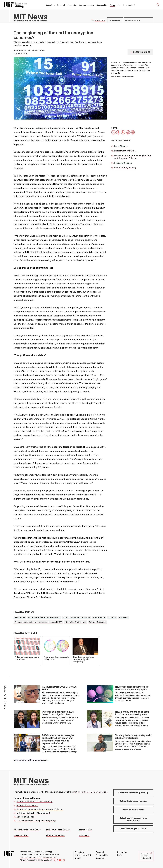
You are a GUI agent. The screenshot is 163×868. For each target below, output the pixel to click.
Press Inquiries (21, 835)
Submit (150, 20)
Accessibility (32, 860)
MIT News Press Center (58, 830)
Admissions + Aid (87, 5)
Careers (46, 857)
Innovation (72, 5)
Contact (53, 857)
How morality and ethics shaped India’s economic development (132, 713)
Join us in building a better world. (146, 856)
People (39, 857)
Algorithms (20, 617)
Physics (112, 617)
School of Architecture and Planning (35, 801)
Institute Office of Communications (90, 792)
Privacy (23, 860)
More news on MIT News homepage (31, 760)
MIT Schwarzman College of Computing (36, 821)
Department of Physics (125, 151)
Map (26, 857)
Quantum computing (80, 617)
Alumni (121, 5)
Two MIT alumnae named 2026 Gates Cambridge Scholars (58, 713)
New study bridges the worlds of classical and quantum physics (132, 688)
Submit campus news (133, 809)
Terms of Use (85, 830)
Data (65, 617)
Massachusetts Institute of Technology (36, 852)
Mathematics (99, 617)
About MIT (131, 5)
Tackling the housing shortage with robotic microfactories (134, 737)
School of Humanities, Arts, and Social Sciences (40, 809)
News (112, 5)
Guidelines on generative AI (133, 829)
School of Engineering (125, 168)
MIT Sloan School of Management (33, 813)
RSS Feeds (84, 835)
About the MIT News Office (27, 830)
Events (32, 857)
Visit (21, 857)
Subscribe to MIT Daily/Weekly (133, 793)
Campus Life (102, 5)
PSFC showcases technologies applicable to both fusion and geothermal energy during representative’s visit (58, 739)
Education (50, 5)
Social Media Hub (45, 860)
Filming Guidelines (55, 835)
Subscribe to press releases (133, 801)
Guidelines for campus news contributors (133, 819)
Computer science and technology (44, 617)
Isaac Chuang (121, 146)
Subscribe (100, 20)
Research (61, 5)
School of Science (123, 163)
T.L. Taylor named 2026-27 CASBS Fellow (59, 688)
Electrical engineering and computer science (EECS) (38, 622)
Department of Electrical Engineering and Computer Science (132, 157)
